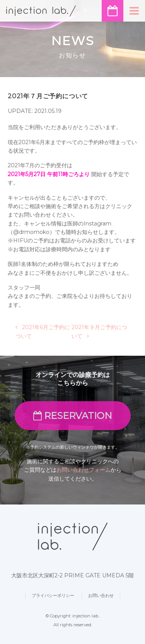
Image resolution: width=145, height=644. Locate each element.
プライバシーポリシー (53, 595)
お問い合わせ (101, 595)
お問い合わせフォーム (84, 470)
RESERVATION (73, 416)
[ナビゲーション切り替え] (134, 11)
